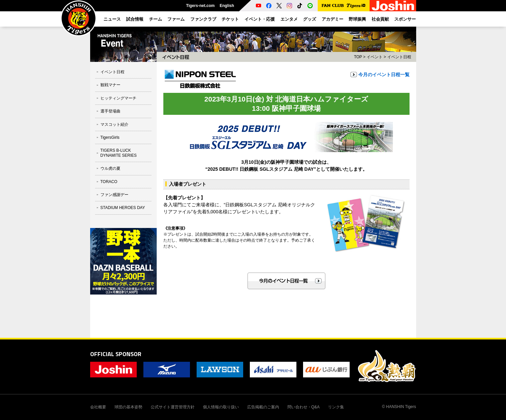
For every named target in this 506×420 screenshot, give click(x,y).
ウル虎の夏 (110, 168)
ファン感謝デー (114, 195)
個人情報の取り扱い (221, 407)
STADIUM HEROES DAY (123, 208)
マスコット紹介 (114, 124)
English (227, 6)
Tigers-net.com (200, 6)
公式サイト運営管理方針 (173, 407)
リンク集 (336, 407)
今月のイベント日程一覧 (384, 75)
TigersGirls (110, 137)
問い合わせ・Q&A (304, 407)
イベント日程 (112, 72)
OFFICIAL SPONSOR (116, 354)
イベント (375, 57)
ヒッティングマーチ (118, 98)
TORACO (109, 182)
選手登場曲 (110, 111)
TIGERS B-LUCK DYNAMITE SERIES (119, 153)
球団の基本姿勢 (128, 407)
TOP (358, 57)
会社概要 (98, 407)
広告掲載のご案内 (263, 407)
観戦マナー (110, 85)
